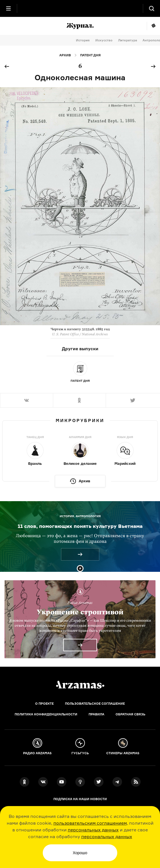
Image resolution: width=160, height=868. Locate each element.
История (83, 40)
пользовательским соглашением (90, 823)
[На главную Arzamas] (80, 8)
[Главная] (80, 685)
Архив (65, 55)
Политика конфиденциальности (46, 714)
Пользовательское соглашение (95, 704)
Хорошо (80, 853)
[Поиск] (152, 8)
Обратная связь (130, 714)
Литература (128, 40)
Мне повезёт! (153, 26)
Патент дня (90, 55)
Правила (96, 714)
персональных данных (93, 830)
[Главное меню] (8, 8)
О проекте (44, 704)
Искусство (104, 40)
